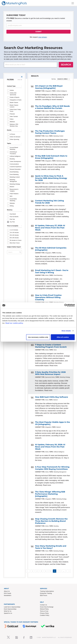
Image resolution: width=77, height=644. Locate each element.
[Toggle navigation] (73, 3)
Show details (66, 331)
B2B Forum (44, 595)
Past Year (12, 219)
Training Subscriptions (47, 591)
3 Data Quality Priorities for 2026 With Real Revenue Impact (50, 373)
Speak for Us (8, 613)
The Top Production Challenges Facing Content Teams (50, 132)
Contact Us (43, 605)
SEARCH (66, 65)
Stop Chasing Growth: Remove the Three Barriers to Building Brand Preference (51, 521)
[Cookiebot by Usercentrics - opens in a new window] (66, 305)
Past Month (13, 214)
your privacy (43, 37)
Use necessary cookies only (38, 337)
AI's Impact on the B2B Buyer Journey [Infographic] (49, 87)
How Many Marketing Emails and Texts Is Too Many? (51, 547)
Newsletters (8, 595)
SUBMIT (38, 32)
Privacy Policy (44, 613)
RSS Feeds (8, 593)
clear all (20, 80)
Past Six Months (14, 217)
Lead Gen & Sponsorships (12, 607)
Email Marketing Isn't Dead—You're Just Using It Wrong (52, 271)
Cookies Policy (45, 615)
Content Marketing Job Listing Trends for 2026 (49, 202)
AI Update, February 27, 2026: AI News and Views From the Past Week (50, 228)
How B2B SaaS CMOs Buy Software (52, 397)
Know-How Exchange (47, 607)
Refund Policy (44, 609)
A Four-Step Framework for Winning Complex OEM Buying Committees (52, 468)
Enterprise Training (46, 593)
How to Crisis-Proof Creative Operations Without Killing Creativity (48, 297)
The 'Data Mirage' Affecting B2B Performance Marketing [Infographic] (50, 494)
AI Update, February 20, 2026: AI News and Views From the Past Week (50, 447)
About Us (7, 591)
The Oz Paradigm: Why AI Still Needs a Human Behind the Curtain (52, 107)
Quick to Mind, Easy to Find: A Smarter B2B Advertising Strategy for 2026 (51, 178)
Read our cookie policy (14, 323)
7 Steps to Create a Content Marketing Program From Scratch (51, 346)
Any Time (12, 222)
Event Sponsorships (10, 609)
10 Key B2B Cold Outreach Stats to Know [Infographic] (51, 157)
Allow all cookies (63, 337)
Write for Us (8, 611)
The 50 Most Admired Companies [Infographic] (51, 249)
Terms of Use (44, 611)
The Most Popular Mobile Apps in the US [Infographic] (52, 423)
